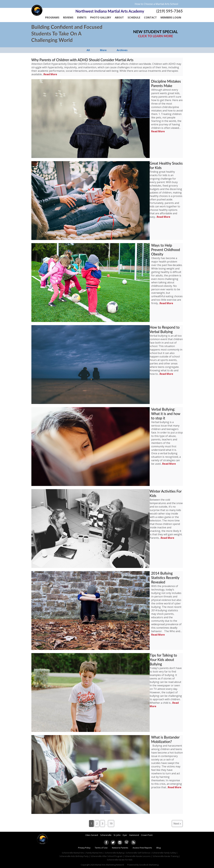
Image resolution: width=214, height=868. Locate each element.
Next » (177, 824)
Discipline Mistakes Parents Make (166, 83)
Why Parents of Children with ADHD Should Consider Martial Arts (82, 60)
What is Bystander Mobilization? (165, 739)
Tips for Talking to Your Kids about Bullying (163, 660)
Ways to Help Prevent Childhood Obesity (166, 250)
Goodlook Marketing (149, 865)
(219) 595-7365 (169, 11)
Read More (50, 74)
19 (111, 824)
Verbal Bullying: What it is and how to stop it (166, 414)
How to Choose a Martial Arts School (156, 4)
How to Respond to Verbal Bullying (165, 329)
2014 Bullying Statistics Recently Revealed (165, 578)
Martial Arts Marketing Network (110, 865)
